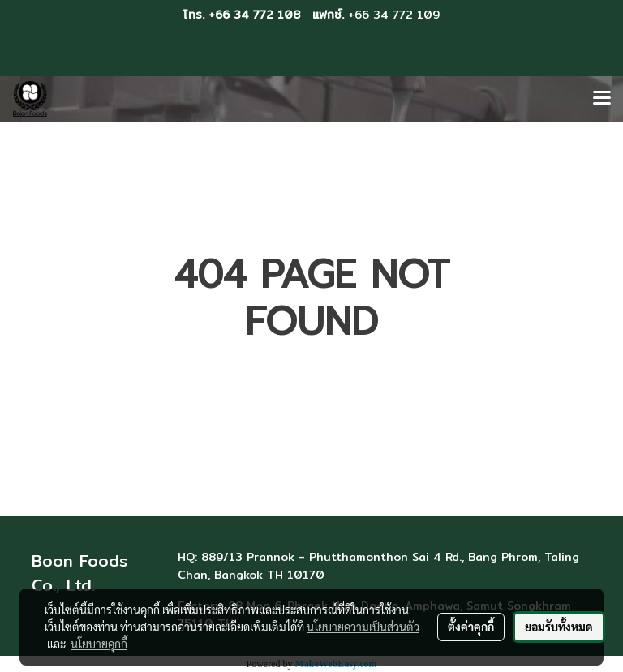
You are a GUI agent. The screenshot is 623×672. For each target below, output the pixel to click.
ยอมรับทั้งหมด (559, 627)
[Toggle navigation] (602, 99)
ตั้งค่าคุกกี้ (471, 627)
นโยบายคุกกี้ (99, 644)
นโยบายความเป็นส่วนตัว (363, 627)
